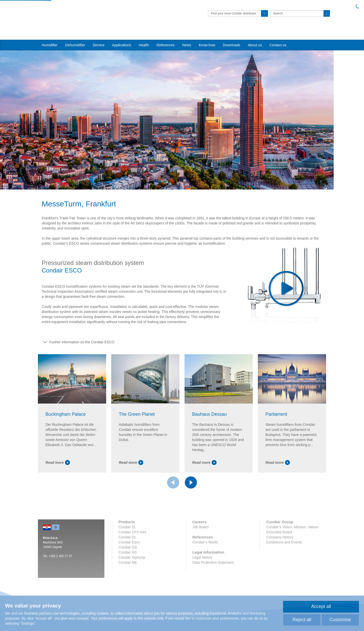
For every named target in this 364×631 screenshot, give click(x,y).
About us (255, 36)
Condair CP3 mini (132, 535)
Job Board (200, 530)
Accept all (321, 606)
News (187, 36)
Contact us (278, 36)
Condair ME (128, 566)
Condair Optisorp (132, 561)
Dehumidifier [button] (75, 36)
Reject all (302, 620)
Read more (58, 466)
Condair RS (128, 556)
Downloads (231, 36)
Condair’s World (205, 545)
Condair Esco (129, 545)
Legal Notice (202, 561)
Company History (280, 540)
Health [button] (144, 36)
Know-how (207, 36)
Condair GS (128, 551)
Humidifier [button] (50, 36)
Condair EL (127, 530)
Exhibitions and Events (284, 545)
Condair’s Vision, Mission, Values (292, 530)
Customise (340, 620)
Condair (67, 11)
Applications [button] (122, 36)
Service (99, 36)
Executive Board (279, 535)
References (166, 36)
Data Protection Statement (213, 566)
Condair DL (128, 540)
